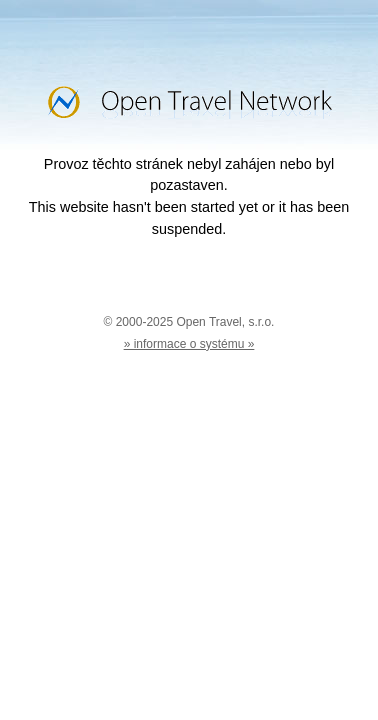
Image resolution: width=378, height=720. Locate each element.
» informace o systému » (189, 344)
